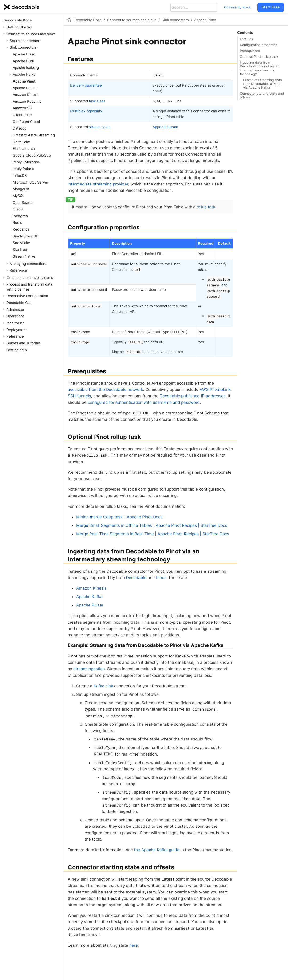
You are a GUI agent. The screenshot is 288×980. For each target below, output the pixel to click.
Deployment (16, 330)
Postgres (20, 216)
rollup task (206, 207)
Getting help (17, 350)
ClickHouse (22, 115)
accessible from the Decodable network (105, 390)
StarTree (20, 250)
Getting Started (19, 27)
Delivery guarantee (86, 85)
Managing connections (28, 264)
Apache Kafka (24, 74)
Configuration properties (258, 45)
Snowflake (21, 243)
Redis (17, 222)
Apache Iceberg (26, 68)
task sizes (97, 101)
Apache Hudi (23, 61)
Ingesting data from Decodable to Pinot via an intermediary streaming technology (260, 68)
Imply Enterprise (26, 162)
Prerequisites (250, 51)
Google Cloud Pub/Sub (32, 155)
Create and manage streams (30, 277)
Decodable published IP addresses (193, 396)
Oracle (18, 209)
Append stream (165, 127)
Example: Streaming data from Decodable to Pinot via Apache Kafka (262, 84)
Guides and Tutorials (24, 343)
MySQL (19, 196)
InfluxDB (20, 175)
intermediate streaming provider (98, 184)
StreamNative (24, 256)
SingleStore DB (26, 236)
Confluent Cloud (26, 122)
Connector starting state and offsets (262, 95)
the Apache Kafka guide (157, 850)
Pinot (161, 578)
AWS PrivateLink (215, 390)
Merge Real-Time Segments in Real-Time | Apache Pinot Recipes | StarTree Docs (153, 534)
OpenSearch (23, 203)
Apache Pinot (24, 81)
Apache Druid (24, 54)
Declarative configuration (27, 296)
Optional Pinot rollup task (259, 57)
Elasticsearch (24, 148)
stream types (100, 127)
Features (246, 39)
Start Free (271, 7)
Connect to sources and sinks (31, 34)
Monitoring (15, 323)
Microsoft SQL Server (31, 182)
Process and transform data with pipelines (29, 287)
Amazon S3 (22, 108)
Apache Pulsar (25, 88)
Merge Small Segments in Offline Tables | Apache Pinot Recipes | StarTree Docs (152, 525)
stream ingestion (89, 669)
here (134, 945)
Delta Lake (21, 142)
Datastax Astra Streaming (34, 135)
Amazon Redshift (27, 101)
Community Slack (237, 7)
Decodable (136, 578)
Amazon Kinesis (26, 95)
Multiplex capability (86, 111)
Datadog (20, 128)
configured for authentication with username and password (144, 402)
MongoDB (21, 189)
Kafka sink (103, 686)
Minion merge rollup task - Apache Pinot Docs (119, 517)
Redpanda (21, 229)
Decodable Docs (17, 20)
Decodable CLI (18, 303)
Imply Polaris (23, 169)
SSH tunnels (79, 396)
